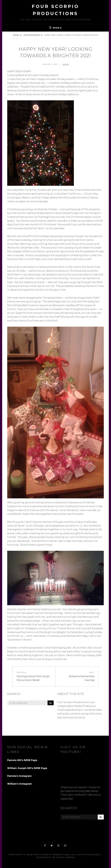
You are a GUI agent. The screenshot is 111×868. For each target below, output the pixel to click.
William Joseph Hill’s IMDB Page (27, 768)
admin (66, 64)
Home (16, 35)
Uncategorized (32, 35)
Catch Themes (66, 857)
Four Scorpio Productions (51, 854)
